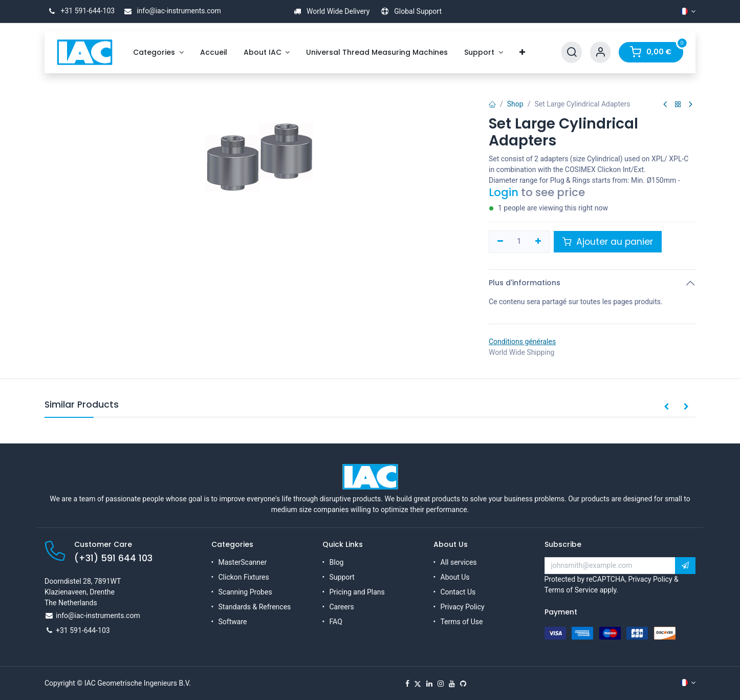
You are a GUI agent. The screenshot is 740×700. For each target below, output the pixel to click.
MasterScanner (243, 562)
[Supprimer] (500, 242)
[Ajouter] (538, 242)
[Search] (572, 52)
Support (342, 577)
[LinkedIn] (429, 684)
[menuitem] (158, 52)
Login (504, 192)
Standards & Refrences (255, 607)
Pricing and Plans (357, 592)
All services (459, 562)
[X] (418, 684)
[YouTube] (452, 684)
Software (233, 622)
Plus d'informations (525, 283)
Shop (515, 104)
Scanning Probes (245, 592)
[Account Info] (600, 52)
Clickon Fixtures (244, 577)
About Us (455, 577)
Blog (337, 562)
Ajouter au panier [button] (608, 242)
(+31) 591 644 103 (113, 558)
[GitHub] (463, 684)
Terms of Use (462, 622)
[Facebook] (407, 684)
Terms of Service (571, 590)
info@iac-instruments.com (171, 11)
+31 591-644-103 (80, 11)
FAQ (336, 622)
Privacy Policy (463, 607)
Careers (342, 607)
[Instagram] (441, 684)
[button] (666, 407)
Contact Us (458, 592)
